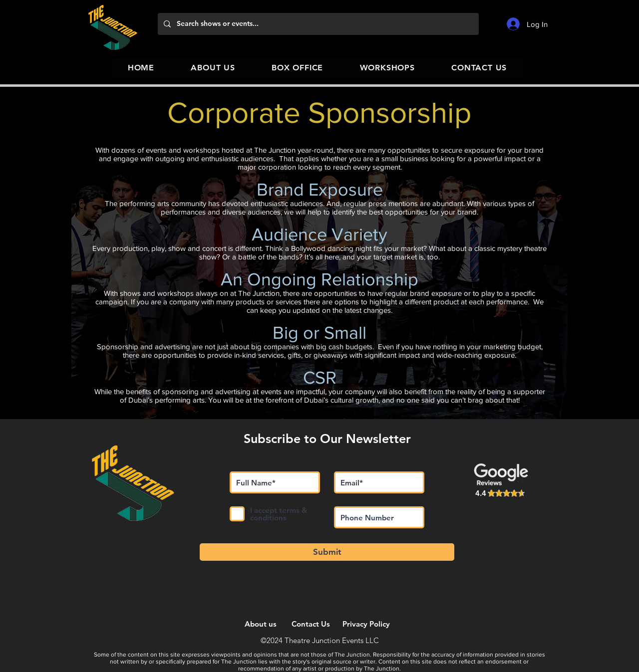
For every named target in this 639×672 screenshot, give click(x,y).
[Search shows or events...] (317, 24)
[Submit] (327, 552)
